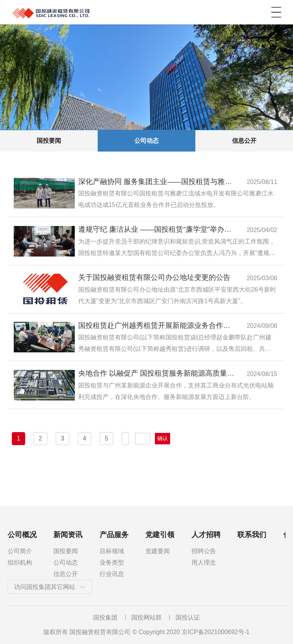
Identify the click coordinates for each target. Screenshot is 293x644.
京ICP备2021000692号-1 (216, 632)
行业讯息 (112, 574)
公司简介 (20, 551)
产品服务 (114, 535)
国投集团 (105, 617)
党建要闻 (158, 551)
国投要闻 (49, 141)
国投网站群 (146, 617)
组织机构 (20, 562)
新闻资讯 (68, 535)
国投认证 (188, 617)
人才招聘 (206, 535)
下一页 (125, 439)
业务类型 (112, 562)
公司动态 (146, 141)
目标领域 (112, 551)
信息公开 (244, 141)
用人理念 (204, 562)
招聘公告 (204, 551)
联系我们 (252, 535)
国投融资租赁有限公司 (88, 12)
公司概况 (22, 535)
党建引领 (160, 535)
